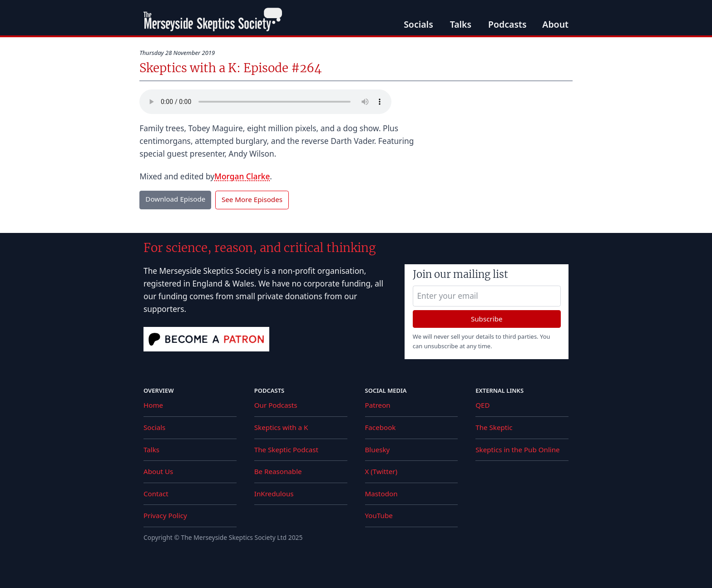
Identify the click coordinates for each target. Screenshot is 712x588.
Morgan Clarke (242, 176)
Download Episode (175, 199)
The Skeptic (494, 427)
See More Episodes (252, 199)
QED (482, 405)
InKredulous (274, 494)
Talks (461, 24)
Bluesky (378, 450)
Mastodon (381, 494)
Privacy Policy (165, 515)
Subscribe (487, 319)
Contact (156, 494)
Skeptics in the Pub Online (517, 450)
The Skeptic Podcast (286, 450)
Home (153, 405)
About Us (158, 471)
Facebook (381, 427)
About (555, 24)
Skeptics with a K (281, 427)
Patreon (378, 405)
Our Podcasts (276, 405)
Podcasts (507, 24)
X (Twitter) (381, 471)
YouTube (379, 515)
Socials (418, 24)
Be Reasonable (278, 471)
